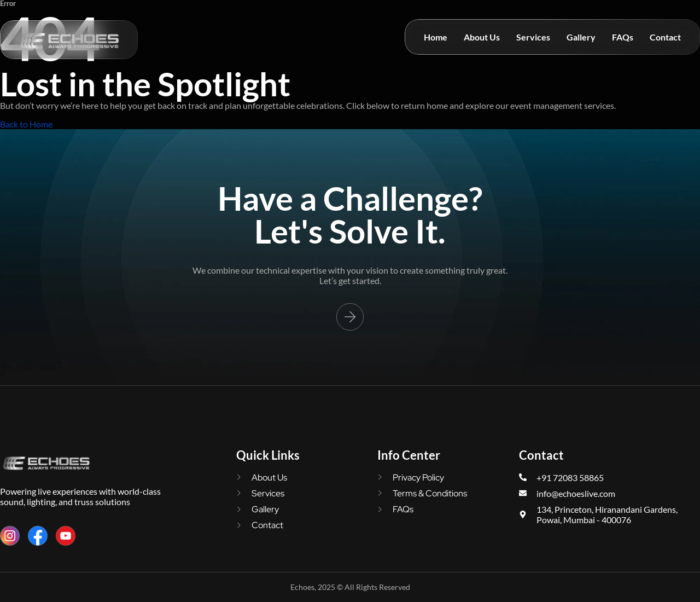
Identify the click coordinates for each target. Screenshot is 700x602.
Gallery (581, 37)
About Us (482, 37)
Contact (665, 37)
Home (436, 37)
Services (533, 37)
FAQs (623, 37)
